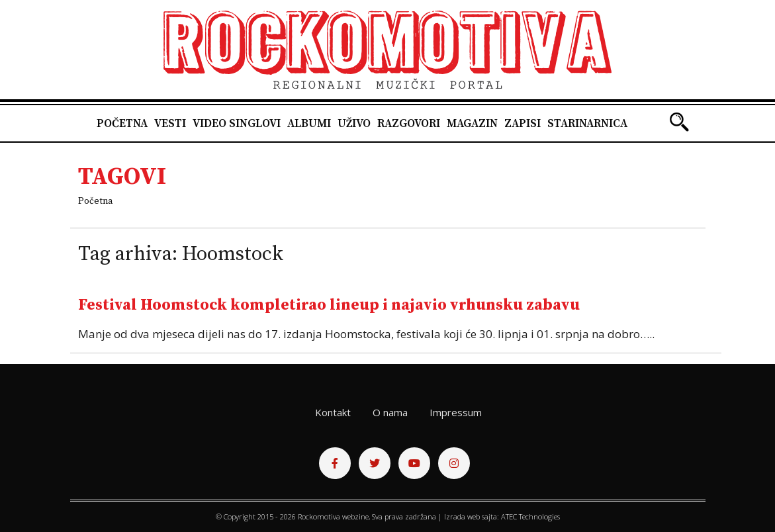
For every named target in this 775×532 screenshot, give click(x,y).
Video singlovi (237, 124)
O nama (390, 412)
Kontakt (333, 412)
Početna (122, 124)
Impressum (456, 412)
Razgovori (409, 124)
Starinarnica (587, 124)
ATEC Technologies (530, 516)
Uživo (354, 124)
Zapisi (523, 124)
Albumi (309, 124)
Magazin (472, 124)
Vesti (170, 124)
